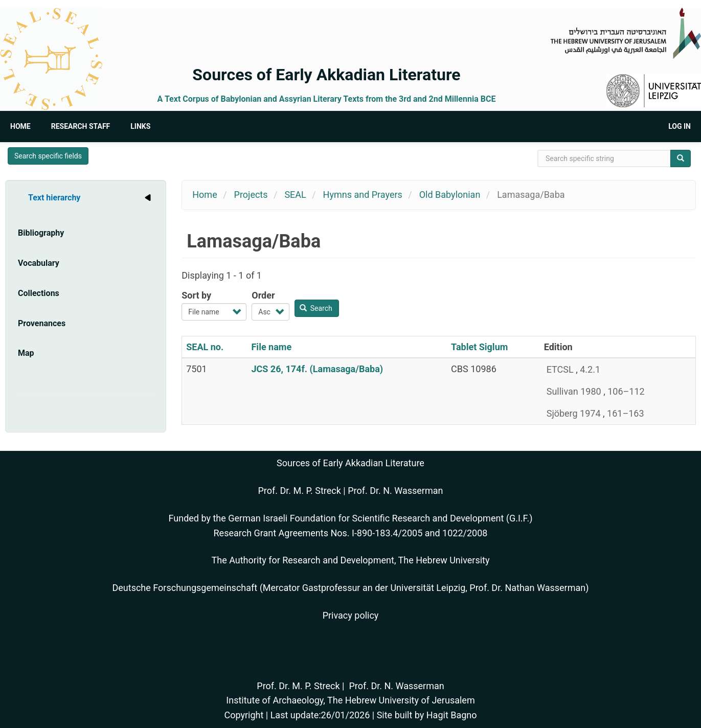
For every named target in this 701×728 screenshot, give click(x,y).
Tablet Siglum (479, 347)
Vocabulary (39, 263)
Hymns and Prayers (363, 195)
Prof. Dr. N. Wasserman (395, 491)
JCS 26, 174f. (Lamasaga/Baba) (317, 369)
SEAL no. (205, 347)
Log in (680, 126)
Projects (251, 195)
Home (20, 126)
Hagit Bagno (452, 715)
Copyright (244, 715)
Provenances (42, 323)
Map (26, 353)
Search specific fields (48, 156)
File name (271, 347)
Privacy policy (351, 615)
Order (263, 295)
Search (316, 308)
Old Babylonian (450, 195)
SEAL (295, 195)
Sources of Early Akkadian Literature (326, 75)
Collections (39, 293)
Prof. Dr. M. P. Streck (300, 491)
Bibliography (41, 233)
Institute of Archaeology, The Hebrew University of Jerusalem (350, 700)
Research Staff (81, 126)
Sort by (196, 295)
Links (140, 126)
